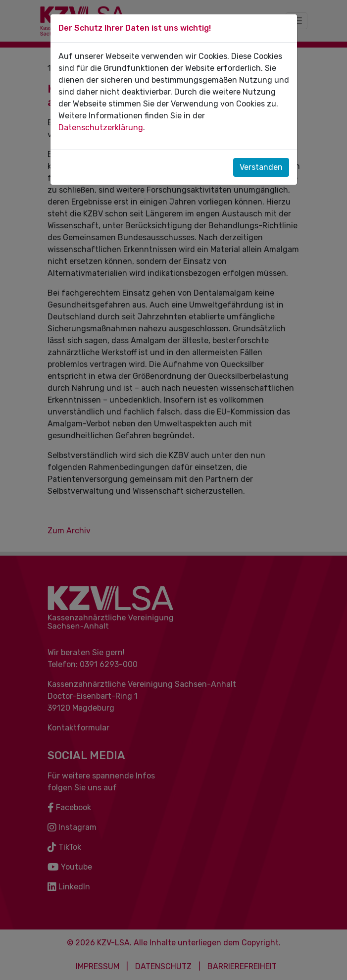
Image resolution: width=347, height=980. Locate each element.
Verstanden (261, 167)
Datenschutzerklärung (101, 128)
